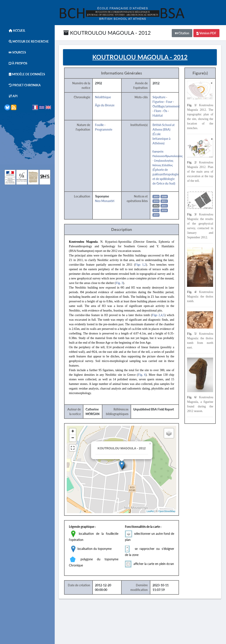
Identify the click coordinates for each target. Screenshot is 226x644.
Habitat (160, 116)
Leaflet (153, 511)
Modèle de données (25, 74)
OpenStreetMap (169, 511)
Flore (160, 111)
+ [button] (75, 432)
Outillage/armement (168, 106)
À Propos (16, 63)
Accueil (15, 30)
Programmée (106, 130)
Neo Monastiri (107, 201)
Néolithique (106, 97)
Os (168, 111)
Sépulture (161, 97)
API (11, 96)
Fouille (102, 125)
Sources (15, 52)
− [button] (75, 438)
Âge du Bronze (107, 105)
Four (172, 102)
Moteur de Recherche (27, 41)
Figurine (160, 102)
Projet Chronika (23, 85)
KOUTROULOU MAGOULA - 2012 (107, 33)
